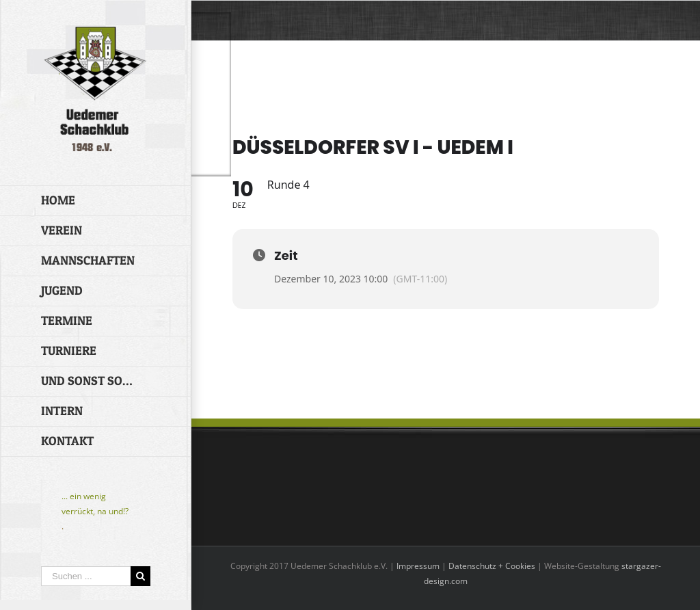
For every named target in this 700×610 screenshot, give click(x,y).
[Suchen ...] (86, 576)
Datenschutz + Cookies (492, 566)
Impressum (418, 566)
